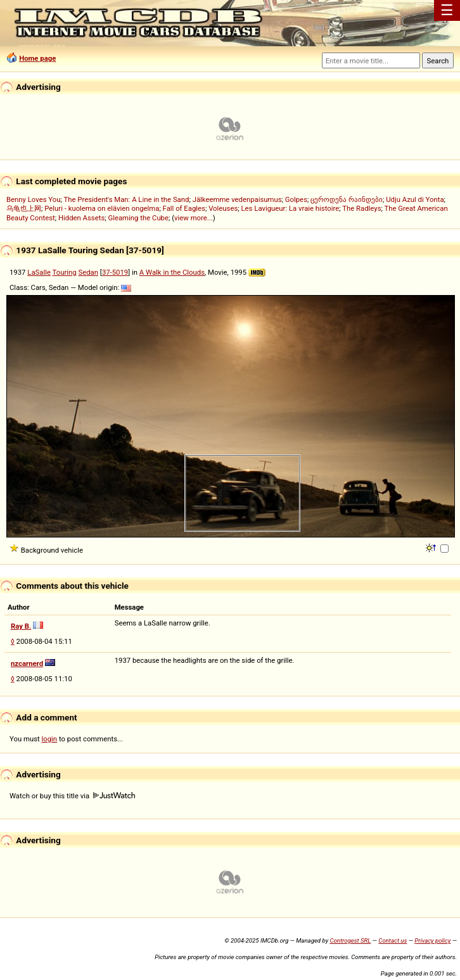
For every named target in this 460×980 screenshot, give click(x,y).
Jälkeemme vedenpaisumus (237, 199)
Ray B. (21, 626)
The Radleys (361, 208)
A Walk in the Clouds (172, 272)
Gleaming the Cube (138, 218)
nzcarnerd (27, 663)
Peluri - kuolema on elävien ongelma (102, 208)
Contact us (393, 940)
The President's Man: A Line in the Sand (126, 199)
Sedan (89, 272)
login (50, 739)
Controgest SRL (350, 940)
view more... (194, 218)
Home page (37, 58)
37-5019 (115, 272)
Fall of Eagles (184, 208)
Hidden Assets (81, 218)
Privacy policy (432, 940)
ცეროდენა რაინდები (347, 199)
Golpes (296, 199)
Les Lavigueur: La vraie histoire (291, 208)
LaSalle (39, 272)
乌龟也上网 (24, 208)
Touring (65, 272)
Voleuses (223, 208)
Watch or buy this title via (72, 796)
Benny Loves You (33, 199)
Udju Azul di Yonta (415, 199)
